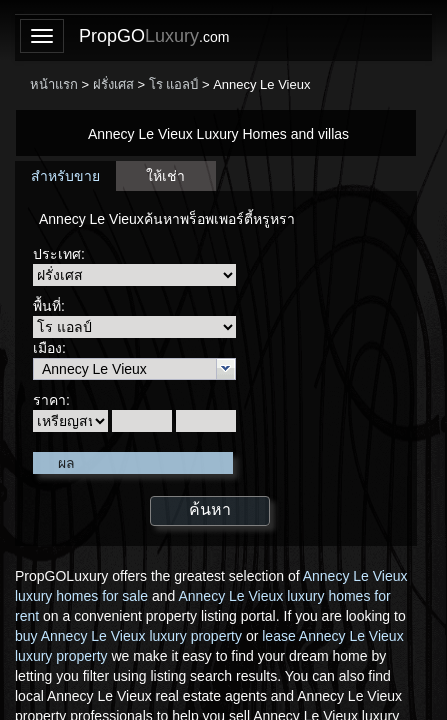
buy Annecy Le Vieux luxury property (128, 636)
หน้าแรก (54, 84)
